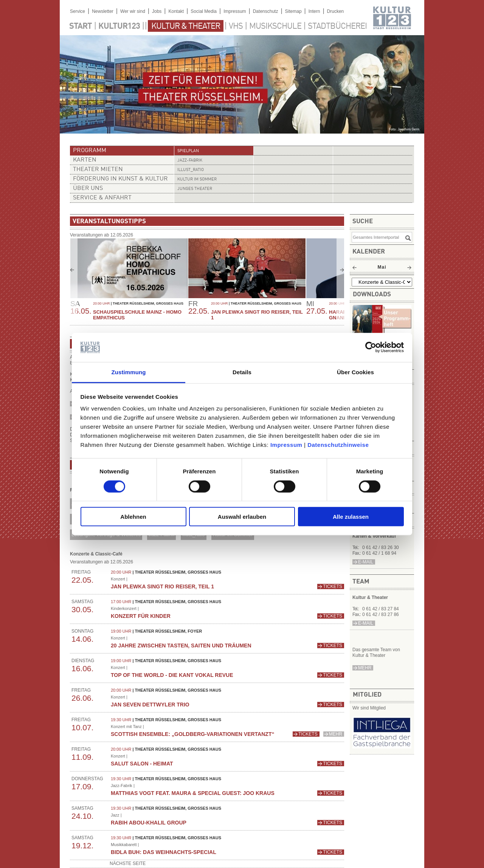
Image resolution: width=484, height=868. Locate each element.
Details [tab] (242, 372)
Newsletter (103, 11)
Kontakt (176, 11)
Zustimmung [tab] (129, 372)
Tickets (333, 586)
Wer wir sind (133, 11)
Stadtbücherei (337, 26)
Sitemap (293, 11)
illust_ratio (191, 170)
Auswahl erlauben (242, 517)
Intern (314, 11)
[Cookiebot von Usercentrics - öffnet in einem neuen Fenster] (371, 347)
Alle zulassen (351, 517)
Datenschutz (266, 11)
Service (78, 11)
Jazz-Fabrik (190, 161)
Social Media (204, 11)
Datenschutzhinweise (338, 445)
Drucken (336, 11)
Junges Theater (195, 189)
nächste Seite (128, 863)
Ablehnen (133, 517)
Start (81, 26)
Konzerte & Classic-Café (96, 554)
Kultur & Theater (186, 26)
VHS (236, 26)
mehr (365, 668)
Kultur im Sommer (197, 180)
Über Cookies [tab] (355, 372)
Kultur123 (119, 26)
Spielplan (188, 151)
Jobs (157, 11)
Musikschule (275, 26)
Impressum (286, 445)
